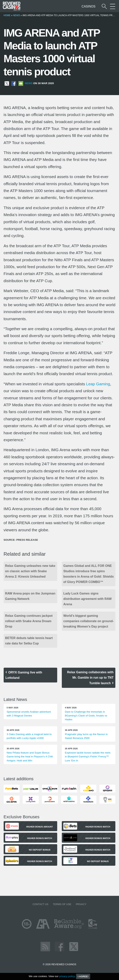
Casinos (88, 6)
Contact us (40, 904)
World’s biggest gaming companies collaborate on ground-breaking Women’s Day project (88, 621)
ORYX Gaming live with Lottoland (24, 675)
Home (7, 15)
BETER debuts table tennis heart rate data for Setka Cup (29, 641)
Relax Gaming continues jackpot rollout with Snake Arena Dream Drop (29, 621)
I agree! (83, 976)
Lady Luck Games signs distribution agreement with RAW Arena (88, 599)
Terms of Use (62, 904)
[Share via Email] (21, 83)
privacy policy (67, 976)
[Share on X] (7, 83)
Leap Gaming (98, 384)
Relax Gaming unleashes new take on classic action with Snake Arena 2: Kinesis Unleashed (30, 571)
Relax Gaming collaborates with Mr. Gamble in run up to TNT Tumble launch (90, 678)
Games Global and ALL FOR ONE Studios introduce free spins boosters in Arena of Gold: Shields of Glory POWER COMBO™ (89, 574)
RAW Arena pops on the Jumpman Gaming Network (30, 596)
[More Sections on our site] (113, 6)
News (17, 15)
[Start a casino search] (104, 6)
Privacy (81, 904)
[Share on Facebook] (14, 83)
